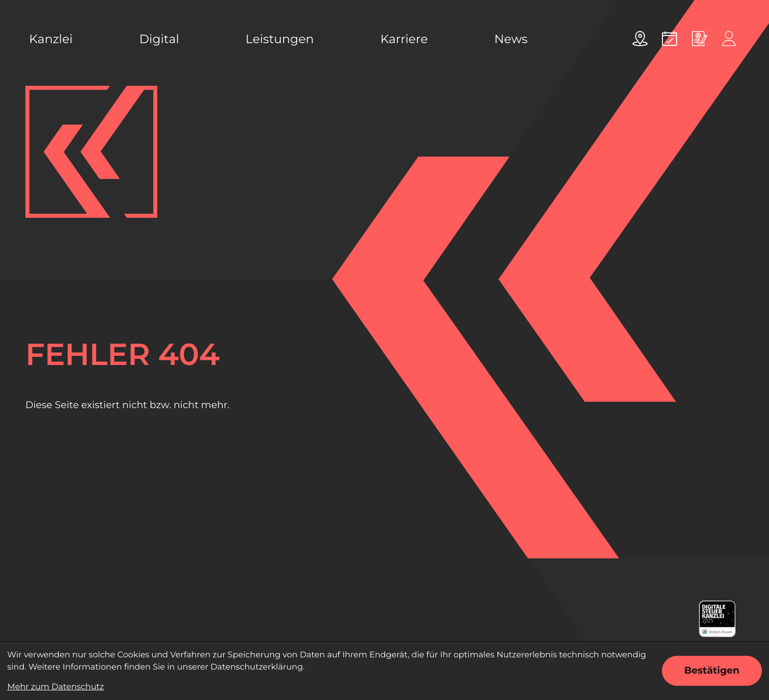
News (511, 39)
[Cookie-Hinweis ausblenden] (712, 671)
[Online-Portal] (729, 39)
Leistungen (280, 39)
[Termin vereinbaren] (670, 39)
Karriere (404, 39)
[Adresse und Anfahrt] (640, 39)
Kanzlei (51, 39)
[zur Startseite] (91, 152)
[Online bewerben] (699, 39)
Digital (159, 39)
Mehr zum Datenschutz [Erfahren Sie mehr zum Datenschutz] (55, 687)
